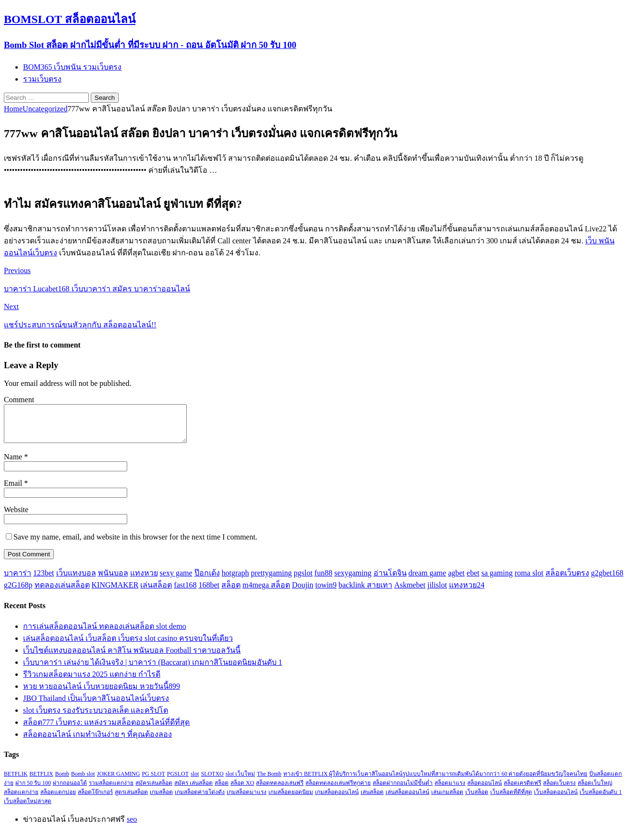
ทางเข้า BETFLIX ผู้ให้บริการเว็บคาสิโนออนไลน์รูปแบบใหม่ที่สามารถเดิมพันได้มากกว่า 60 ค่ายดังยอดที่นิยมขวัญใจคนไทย (435, 781)
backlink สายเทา (365, 592)
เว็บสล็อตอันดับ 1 (601, 799)
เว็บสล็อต (477, 799)
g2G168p (18, 592)
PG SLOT (153, 781)
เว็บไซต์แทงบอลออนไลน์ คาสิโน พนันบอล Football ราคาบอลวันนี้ (132, 657)
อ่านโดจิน (390, 580)
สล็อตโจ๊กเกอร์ (95, 799)
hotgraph (236, 580)
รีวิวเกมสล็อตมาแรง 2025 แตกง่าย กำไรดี (92, 681)
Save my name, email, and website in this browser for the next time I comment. (135, 544)
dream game (428, 580)
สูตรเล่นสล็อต (131, 799)
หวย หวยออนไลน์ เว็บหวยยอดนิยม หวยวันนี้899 (102, 693)
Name (14, 464)
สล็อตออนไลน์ (484, 790)
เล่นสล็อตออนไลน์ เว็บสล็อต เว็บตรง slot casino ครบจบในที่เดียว (128, 645)
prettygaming (271, 580)
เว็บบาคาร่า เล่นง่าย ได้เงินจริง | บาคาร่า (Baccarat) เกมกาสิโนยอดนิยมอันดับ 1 (153, 669)
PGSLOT (178, 781)
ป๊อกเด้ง (207, 580)
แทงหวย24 (467, 592)
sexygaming (353, 580)
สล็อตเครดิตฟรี (522, 790)
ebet (473, 580)
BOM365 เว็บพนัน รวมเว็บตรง (72, 67)
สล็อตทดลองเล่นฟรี (280, 790)
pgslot (303, 580)
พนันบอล (113, 580)
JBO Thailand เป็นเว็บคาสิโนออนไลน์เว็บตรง (96, 705)
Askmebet (410, 592)
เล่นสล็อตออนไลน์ (407, 799)
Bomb (62, 781)
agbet (456, 580)
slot (195, 781)
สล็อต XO (242, 790)
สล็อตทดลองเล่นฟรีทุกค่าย (338, 790)
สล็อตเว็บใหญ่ (595, 790)
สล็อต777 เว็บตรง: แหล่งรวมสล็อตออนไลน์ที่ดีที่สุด (106, 729)
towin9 (326, 592)
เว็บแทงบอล (76, 580)
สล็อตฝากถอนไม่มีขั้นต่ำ (403, 790)
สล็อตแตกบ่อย (58, 799)
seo (132, 826)
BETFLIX (41, 781)
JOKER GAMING (119, 781)
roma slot (529, 580)
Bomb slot (83, 781)
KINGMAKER (115, 592)
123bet (44, 580)
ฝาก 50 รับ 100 (33, 790)
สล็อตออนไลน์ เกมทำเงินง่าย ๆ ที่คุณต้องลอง (97, 741)
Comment (19, 400)
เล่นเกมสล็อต (447, 799)
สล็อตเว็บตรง (567, 580)
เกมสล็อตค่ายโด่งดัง (200, 799)
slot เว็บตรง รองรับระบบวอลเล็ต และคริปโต (96, 717)
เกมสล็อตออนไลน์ (337, 799)
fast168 (185, 592)
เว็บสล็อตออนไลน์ (556, 799)
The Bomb (269, 781)
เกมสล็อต (161, 799)
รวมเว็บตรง (42, 79)
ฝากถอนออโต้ (70, 790)
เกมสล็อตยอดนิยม (291, 799)
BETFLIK (16, 781)
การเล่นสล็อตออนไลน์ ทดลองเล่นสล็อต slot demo (105, 633)
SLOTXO (212, 781)
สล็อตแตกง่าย (21, 799)
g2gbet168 (607, 580)
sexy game (176, 580)
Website (16, 517)
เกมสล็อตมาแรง (247, 799)
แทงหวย (144, 580)
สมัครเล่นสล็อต (154, 790)
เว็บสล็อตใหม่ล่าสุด (28, 808)
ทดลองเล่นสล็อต (62, 592)
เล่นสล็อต (156, 592)
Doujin (302, 592)
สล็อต (231, 592)
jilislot (437, 592)
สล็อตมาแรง (450, 790)
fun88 (323, 580)
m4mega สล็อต (266, 592)
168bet (209, 592)
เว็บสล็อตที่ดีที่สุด (511, 799)
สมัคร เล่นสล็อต (194, 790)
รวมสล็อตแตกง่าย (111, 790)
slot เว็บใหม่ (240, 781)
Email (14, 490)
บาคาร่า (18, 580)
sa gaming (497, 580)
